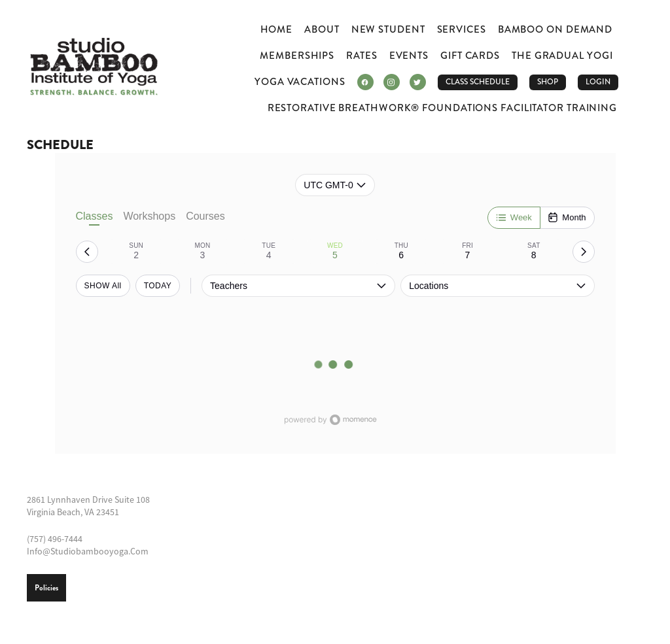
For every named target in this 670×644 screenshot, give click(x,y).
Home (277, 29)
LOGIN (598, 82)
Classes (95, 218)
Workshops (149, 216)
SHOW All (103, 286)
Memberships (297, 56)
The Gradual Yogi (562, 56)
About (322, 29)
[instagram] (392, 82)
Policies (46, 588)
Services (462, 29)
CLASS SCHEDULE (478, 82)
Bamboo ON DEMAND (555, 29)
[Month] (567, 218)
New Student (388, 29)
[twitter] (418, 82)
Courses (205, 216)
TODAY (158, 286)
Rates (362, 56)
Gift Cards (470, 56)
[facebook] (365, 82)
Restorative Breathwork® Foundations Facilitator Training (442, 108)
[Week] (514, 218)
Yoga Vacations (300, 82)
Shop (548, 82)
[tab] (136, 252)
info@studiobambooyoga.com (88, 551)
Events (409, 56)
